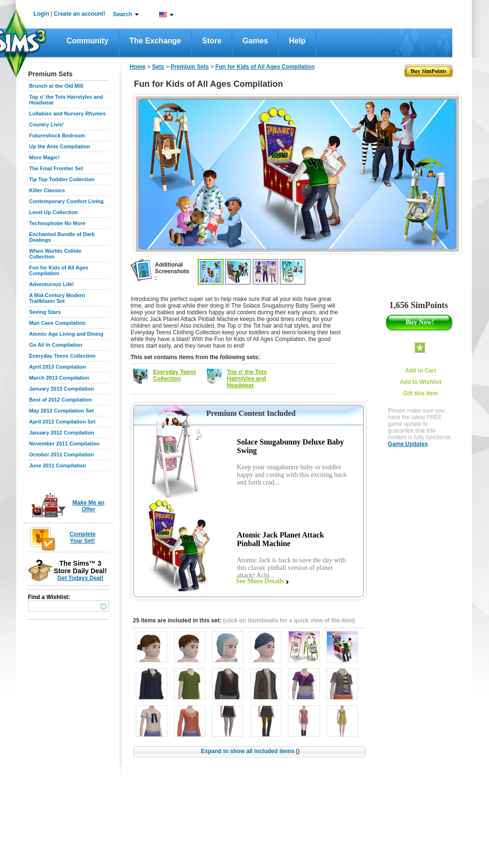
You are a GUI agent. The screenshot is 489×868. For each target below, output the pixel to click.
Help (297, 41)
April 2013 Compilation (57, 367)
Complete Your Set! (83, 537)
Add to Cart (421, 371)
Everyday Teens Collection (62, 356)
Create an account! (80, 14)
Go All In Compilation (56, 345)
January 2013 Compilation (61, 389)
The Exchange (155, 41)
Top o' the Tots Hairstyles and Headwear (247, 379)
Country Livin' (47, 124)
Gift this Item (421, 393)
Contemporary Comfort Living (66, 201)
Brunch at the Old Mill (56, 86)
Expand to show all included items (250, 751)
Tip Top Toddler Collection (62, 179)
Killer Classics (47, 190)
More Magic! (44, 157)
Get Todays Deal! (80, 578)
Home (138, 67)
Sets (158, 67)
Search (122, 14)
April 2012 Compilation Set (62, 422)
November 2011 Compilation (64, 444)
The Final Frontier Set (56, 168)
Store (212, 41)
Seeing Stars (45, 312)
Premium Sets (190, 67)
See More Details (260, 581)
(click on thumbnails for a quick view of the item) (289, 620)
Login (41, 14)
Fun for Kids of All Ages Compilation (59, 270)
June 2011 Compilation (58, 465)
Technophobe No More (57, 223)
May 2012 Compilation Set (61, 411)
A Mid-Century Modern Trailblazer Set (57, 298)
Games (255, 41)
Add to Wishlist (421, 382)
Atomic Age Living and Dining (66, 334)
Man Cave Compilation (57, 323)
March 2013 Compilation (59, 378)
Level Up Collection (53, 212)
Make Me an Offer (88, 506)
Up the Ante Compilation (60, 146)
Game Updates (408, 444)
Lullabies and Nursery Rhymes (67, 114)
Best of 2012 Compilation (60, 400)
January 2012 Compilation (61, 433)
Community (88, 41)
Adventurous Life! (51, 284)
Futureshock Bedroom (57, 135)
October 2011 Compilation (61, 455)
